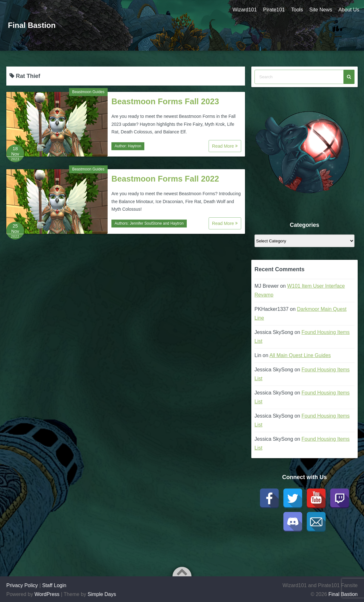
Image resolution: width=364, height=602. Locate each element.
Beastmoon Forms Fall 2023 (165, 101)
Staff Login (54, 585)
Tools (297, 10)
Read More (225, 146)
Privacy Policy (22, 585)
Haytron (135, 146)
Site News (321, 10)
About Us (349, 10)
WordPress (47, 594)
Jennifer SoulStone (146, 223)
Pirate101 (274, 10)
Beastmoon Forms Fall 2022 (165, 179)
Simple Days (102, 594)
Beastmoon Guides (88, 92)
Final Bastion (32, 25)
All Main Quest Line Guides (300, 355)
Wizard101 (245, 10)
